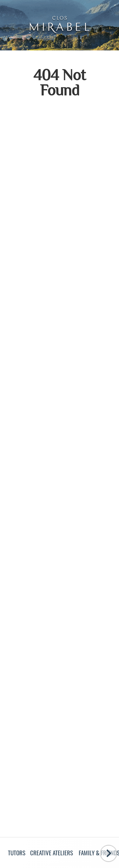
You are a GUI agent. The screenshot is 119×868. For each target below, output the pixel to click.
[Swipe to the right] (109, 853)
